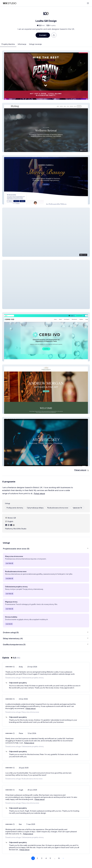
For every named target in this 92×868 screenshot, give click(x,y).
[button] (46, 75)
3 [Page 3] (42, 858)
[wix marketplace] (10, 3)
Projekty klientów (8, 44)
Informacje (22, 44)
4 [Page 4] (46, 858)
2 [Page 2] (37, 858)
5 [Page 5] (50, 858)
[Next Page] (63, 858)
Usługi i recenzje (35, 44)
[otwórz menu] (88, 3)
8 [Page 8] (59, 858)
